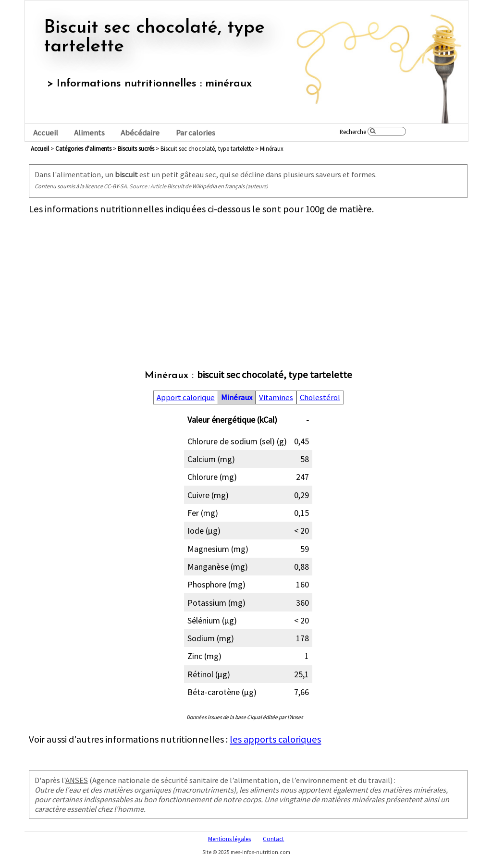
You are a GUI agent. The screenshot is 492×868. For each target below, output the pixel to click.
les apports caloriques (275, 739)
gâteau (192, 174)
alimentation (79, 174)
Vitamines (276, 397)
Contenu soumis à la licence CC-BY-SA (81, 186)
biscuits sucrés (136, 148)
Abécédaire (140, 133)
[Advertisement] (248, 282)
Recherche (353, 132)
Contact (273, 839)
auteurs (257, 186)
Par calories (196, 133)
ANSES (77, 780)
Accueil (46, 133)
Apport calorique (186, 397)
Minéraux (237, 397)
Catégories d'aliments (83, 148)
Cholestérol (320, 397)
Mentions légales (229, 839)
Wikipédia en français (218, 186)
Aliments (89, 133)
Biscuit (176, 186)
